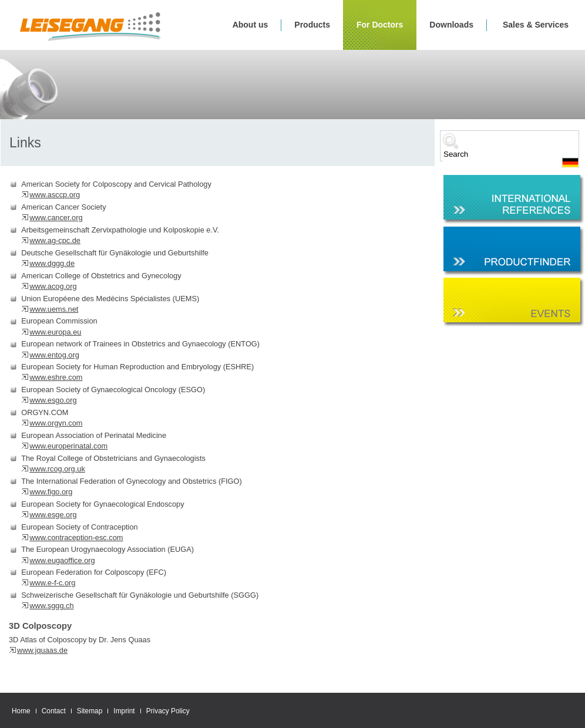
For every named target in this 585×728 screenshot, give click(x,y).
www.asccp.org (55, 195)
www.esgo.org (53, 400)
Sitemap (90, 711)
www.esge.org (53, 515)
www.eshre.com (56, 377)
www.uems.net (54, 309)
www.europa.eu (55, 332)
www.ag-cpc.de (55, 240)
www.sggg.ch (51, 606)
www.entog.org (54, 355)
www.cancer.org (56, 218)
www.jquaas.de (42, 650)
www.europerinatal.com (68, 446)
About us (251, 25)
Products (312, 25)
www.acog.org (53, 286)
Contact (54, 711)
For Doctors (380, 25)
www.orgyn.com (56, 423)
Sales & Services (536, 25)
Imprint (124, 711)
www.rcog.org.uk (57, 469)
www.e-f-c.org (52, 583)
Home (21, 711)
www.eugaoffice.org (62, 560)
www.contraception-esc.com (76, 537)
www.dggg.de (52, 263)
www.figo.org (51, 492)
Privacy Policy (168, 711)
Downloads (451, 25)
